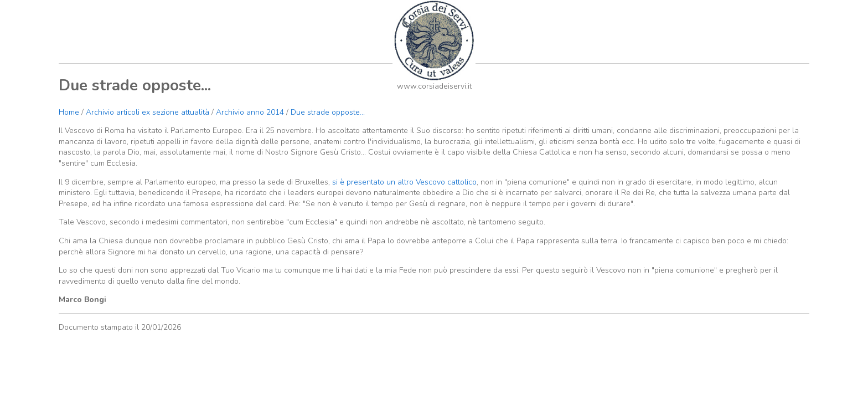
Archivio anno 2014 (250, 112)
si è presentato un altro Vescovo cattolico (403, 182)
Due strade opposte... (328, 112)
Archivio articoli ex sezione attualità (149, 112)
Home (69, 112)
